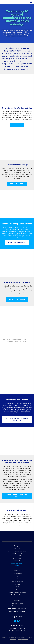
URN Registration (17, 574)
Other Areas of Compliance (17, 611)
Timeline (17, 579)
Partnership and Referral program (17, 420)
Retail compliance (17, 299)
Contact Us (17, 561)
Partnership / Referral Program (17, 609)
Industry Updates (17, 553)
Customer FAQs (17, 556)
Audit (17, 589)
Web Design (13, 639)
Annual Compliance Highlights (17, 551)
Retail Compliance (17, 606)
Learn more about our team (17, 496)
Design (17, 587)
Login (17, 566)
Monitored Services (17, 603)
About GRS (17, 549)
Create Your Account (17, 563)
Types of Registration (17, 582)
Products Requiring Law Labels (17, 592)
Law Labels (17, 584)
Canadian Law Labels (17, 595)
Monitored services (17, 243)
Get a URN (17, 125)
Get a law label (17, 184)
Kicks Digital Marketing (23, 639)
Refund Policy (17, 558)
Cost (17, 576)
